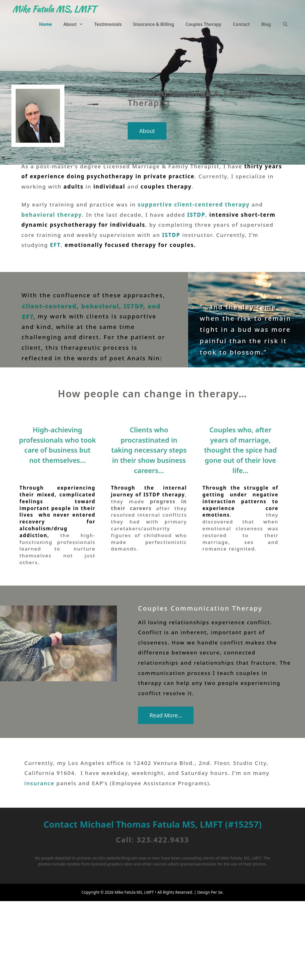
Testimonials (108, 24)
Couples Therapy (204, 24)
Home (45, 24)
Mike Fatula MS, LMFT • (136, 892)
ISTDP (196, 215)
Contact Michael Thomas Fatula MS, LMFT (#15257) (152, 824)
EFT (56, 245)
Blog (266, 24)
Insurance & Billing (154, 24)
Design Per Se (210, 892)
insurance (39, 783)
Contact (241, 24)
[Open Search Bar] (285, 24)
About (76, 24)
